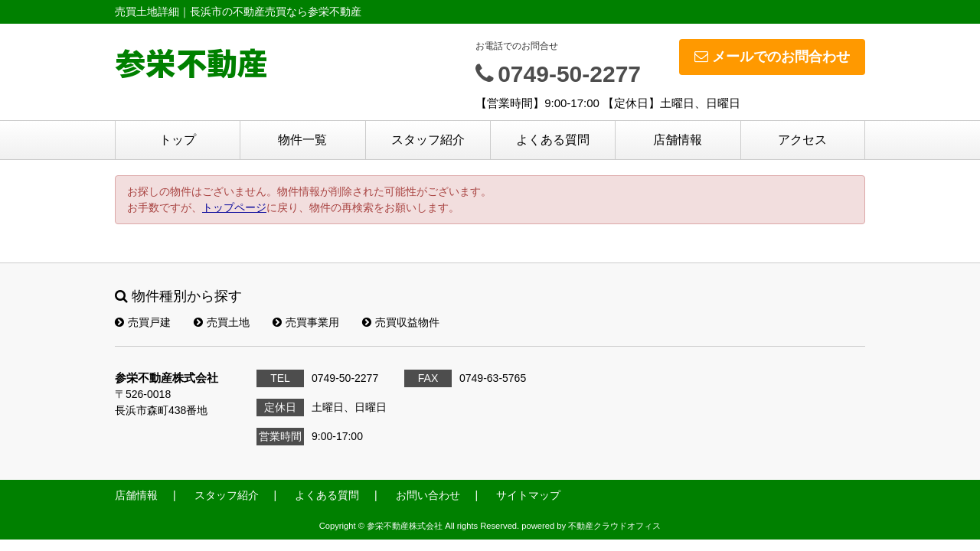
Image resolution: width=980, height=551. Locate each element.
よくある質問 (553, 140)
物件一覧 (302, 140)
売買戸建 (143, 322)
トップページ (234, 207)
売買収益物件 (401, 322)
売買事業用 (306, 322)
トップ (178, 140)
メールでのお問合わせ (772, 57)
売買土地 (222, 322)
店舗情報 (678, 140)
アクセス (802, 140)
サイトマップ (528, 495)
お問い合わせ (428, 495)
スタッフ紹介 (428, 140)
